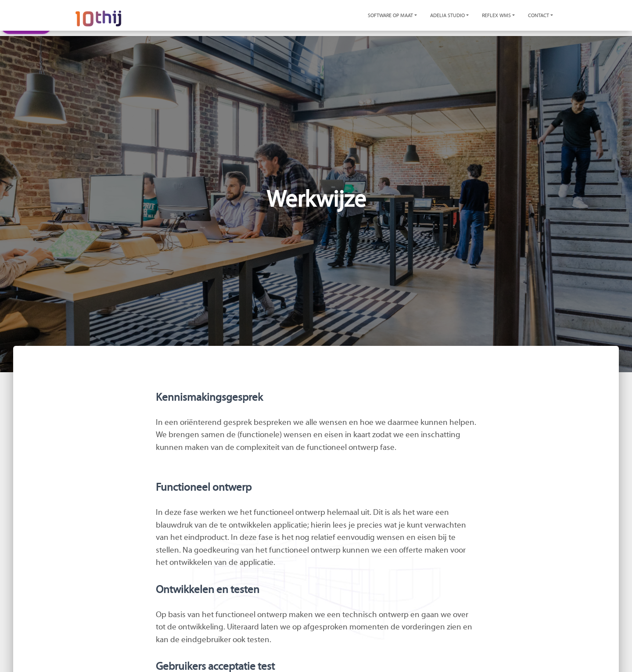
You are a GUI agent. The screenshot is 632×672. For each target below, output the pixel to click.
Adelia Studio (447, 15)
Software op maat (390, 15)
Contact (539, 15)
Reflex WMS (496, 15)
